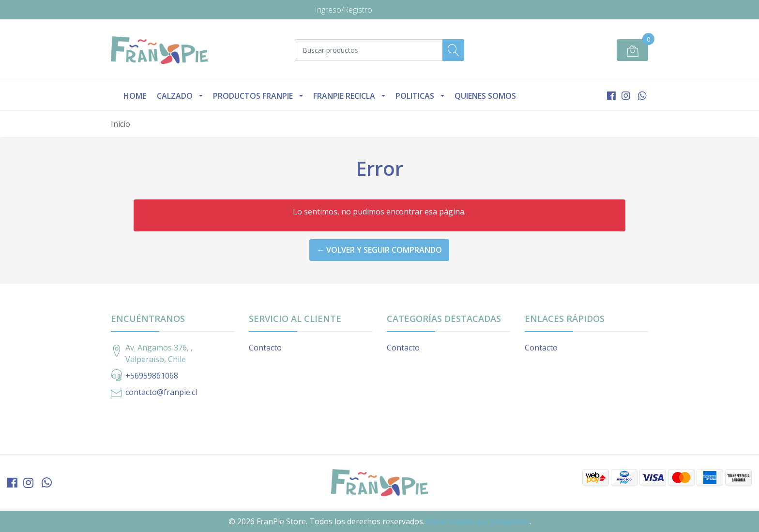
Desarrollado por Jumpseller (478, 521)
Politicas (415, 96)
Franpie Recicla (344, 96)
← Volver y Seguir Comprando (379, 250)
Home (135, 96)
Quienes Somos (485, 96)
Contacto (265, 348)
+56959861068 (152, 376)
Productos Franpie (253, 96)
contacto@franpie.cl (161, 392)
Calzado (175, 96)
